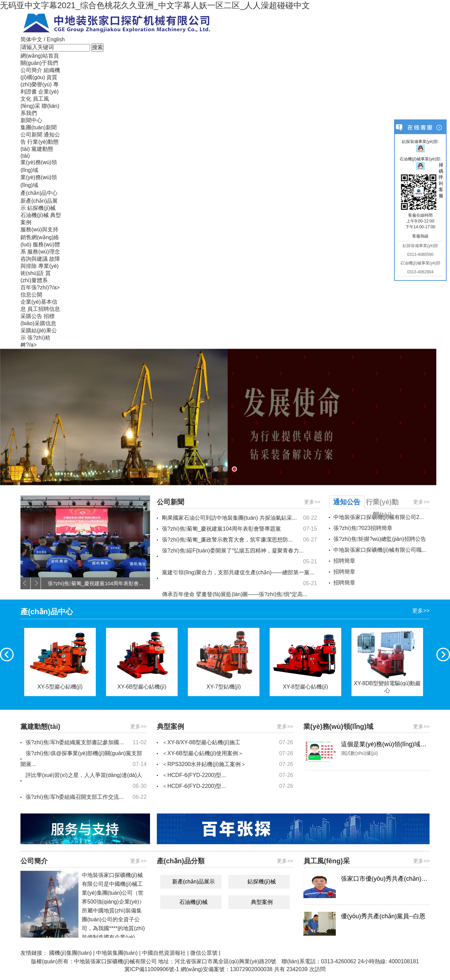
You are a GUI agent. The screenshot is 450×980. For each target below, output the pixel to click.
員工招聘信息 (44, 309)
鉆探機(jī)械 (41, 208)
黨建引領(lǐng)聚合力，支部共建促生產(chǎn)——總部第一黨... (239, 579)
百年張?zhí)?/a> (40, 287)
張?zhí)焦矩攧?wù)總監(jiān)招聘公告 (380, 539)
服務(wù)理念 (43, 252)
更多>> (312, 502)
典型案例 (262, 902)
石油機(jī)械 (35, 215)
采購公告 (31, 316)
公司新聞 (31, 135)
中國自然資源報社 (164, 953)
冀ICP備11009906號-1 (152, 969)
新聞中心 (31, 120)
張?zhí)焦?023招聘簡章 (363, 528)
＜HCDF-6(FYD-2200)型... (228, 775)
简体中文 (31, 39)
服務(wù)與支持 (39, 229)
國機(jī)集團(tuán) (70, 953)
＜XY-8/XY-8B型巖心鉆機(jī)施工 (228, 743)
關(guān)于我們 (39, 63)
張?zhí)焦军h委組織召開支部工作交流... (86, 797)
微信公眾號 (204, 953)
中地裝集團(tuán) (117, 953)
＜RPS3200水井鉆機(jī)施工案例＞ (228, 764)
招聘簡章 (344, 561)
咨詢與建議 (34, 259)
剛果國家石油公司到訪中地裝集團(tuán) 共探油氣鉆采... (239, 518)
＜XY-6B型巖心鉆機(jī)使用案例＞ (228, 753)
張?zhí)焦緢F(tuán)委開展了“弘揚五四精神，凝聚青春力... (239, 557)
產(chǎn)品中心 (39, 193)
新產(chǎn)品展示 (193, 882)
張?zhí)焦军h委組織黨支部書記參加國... (86, 743)
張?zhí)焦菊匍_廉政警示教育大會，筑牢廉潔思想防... (239, 540)
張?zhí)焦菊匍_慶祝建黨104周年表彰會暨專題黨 (239, 529)
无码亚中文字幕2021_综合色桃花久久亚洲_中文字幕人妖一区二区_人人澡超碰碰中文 (155, 5)
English (56, 39)
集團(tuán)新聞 (39, 127)
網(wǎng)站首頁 (40, 56)
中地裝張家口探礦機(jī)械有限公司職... (380, 550)
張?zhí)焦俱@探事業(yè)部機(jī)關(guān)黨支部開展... (84, 760)
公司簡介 (31, 70)
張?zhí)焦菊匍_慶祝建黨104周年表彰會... (95, 583)
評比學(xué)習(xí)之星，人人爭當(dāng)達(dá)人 (86, 782)
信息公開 (31, 295)
